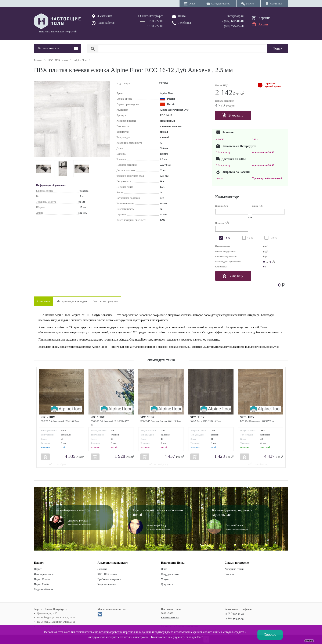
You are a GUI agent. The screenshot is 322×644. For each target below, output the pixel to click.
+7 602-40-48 (234, 614)
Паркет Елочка (42, 579)
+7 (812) (232, 21)
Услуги (165, 579)
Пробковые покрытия (109, 579)
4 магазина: (105, 16)
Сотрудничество (170, 574)
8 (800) (233, 26)
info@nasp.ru (235, 16)
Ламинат (102, 569)
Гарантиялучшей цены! (273, 85)
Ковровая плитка (107, 584)
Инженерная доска (44, 574)
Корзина (265, 18)
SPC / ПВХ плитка (108, 574)
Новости (229, 574)
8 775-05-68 (235, 619)
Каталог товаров (170, 618)
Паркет (38, 569)
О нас (164, 569)
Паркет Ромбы (42, 584)
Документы (167, 584)
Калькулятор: (227, 197)
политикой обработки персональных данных (123, 632)
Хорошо (270, 635)
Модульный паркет (44, 589)
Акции (263, 24)
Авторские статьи (234, 569)
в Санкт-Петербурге (151, 16)
